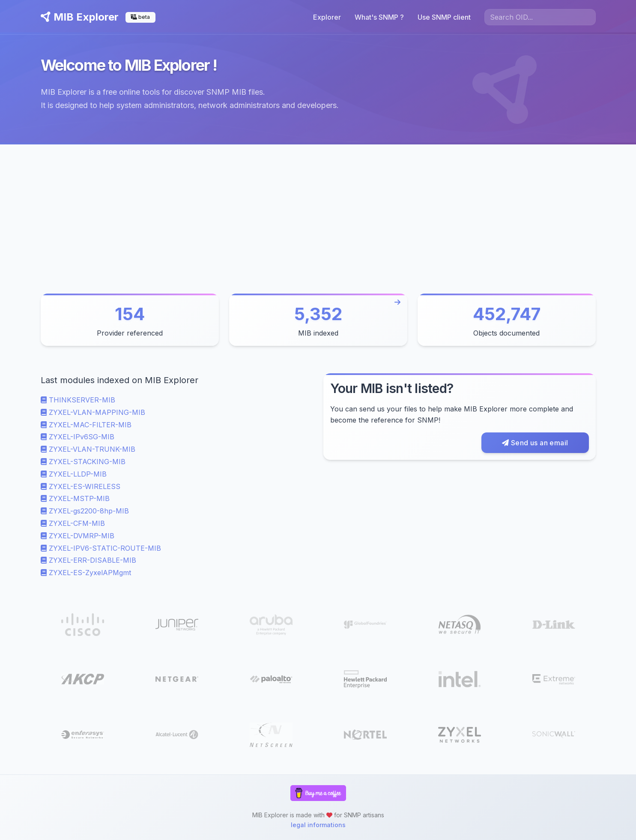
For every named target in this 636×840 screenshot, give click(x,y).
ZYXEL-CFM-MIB (73, 523)
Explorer (327, 17)
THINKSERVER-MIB (78, 400)
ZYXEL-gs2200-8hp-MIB (85, 511)
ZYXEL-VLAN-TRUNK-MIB (88, 449)
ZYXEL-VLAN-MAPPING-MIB (93, 412)
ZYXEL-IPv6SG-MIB (78, 437)
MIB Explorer (80, 17)
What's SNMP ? (379, 17)
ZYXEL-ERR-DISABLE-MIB (88, 560)
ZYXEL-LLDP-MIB (74, 474)
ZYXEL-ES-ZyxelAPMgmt (86, 573)
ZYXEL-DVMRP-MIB (78, 536)
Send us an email (535, 443)
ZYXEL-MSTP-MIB (75, 498)
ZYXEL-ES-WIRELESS (81, 486)
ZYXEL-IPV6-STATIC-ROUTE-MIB (101, 548)
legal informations (318, 825)
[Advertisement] (318, 209)
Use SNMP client (444, 17)
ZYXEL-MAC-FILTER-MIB (86, 425)
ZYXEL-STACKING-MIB (83, 462)
